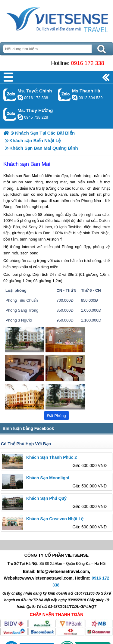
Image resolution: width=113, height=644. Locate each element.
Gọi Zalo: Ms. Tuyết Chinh (10, 95)
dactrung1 (20, 117)
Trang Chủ (56, 20)
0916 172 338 (87, 63)
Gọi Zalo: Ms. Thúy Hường (10, 114)
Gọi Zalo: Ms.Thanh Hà (64, 95)
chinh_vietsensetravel (20, 98)
